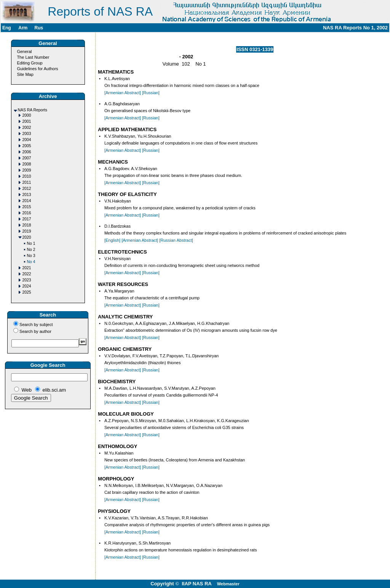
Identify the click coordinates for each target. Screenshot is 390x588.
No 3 (31, 256)
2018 (27, 225)
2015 (27, 207)
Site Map (25, 74)
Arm (23, 28)
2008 (27, 164)
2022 (27, 274)
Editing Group (30, 63)
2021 (27, 268)
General (24, 51)
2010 (27, 176)
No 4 (31, 262)
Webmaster (228, 584)
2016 (27, 213)
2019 (27, 231)
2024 (27, 286)
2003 (27, 134)
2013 (27, 195)
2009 (27, 170)
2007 (27, 158)
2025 (27, 292)
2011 (27, 182)
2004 (27, 140)
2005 (27, 146)
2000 (27, 115)
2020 (27, 237)
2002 (27, 128)
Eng (7, 28)
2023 (27, 280)
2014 (27, 201)
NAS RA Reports (33, 110)
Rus (39, 28)
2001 (27, 121)
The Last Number (33, 57)
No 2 (31, 250)
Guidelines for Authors (37, 69)
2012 (27, 189)
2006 (27, 152)
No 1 (31, 243)
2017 (27, 219)
